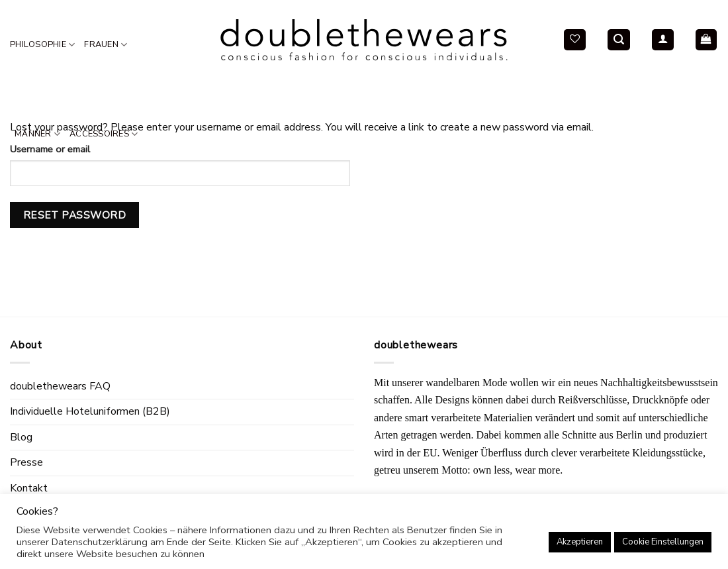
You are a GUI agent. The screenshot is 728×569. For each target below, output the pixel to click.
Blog (21, 437)
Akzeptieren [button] (580, 542)
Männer (37, 134)
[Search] (619, 40)
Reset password (75, 215)
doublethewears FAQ (60, 386)
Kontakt (29, 488)
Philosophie (42, 45)
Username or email (50, 149)
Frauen (106, 45)
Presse (26, 462)
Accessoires (104, 134)
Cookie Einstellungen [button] (663, 542)
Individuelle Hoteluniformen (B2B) (90, 411)
